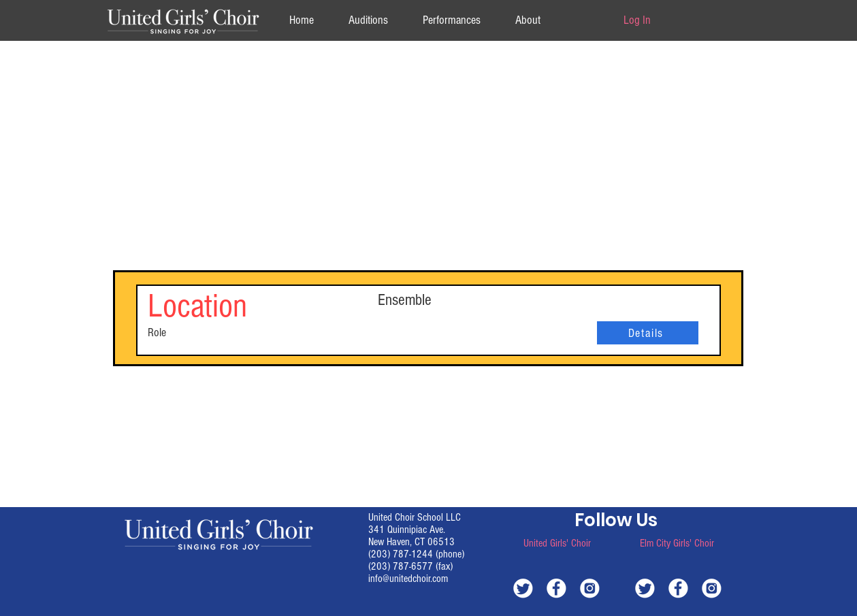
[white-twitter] (523, 588)
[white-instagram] (590, 588)
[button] (528, 20)
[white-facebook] (556, 588)
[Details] (648, 333)
